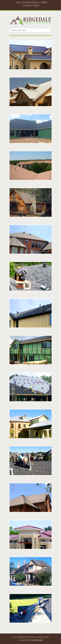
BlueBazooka (37, 640)
